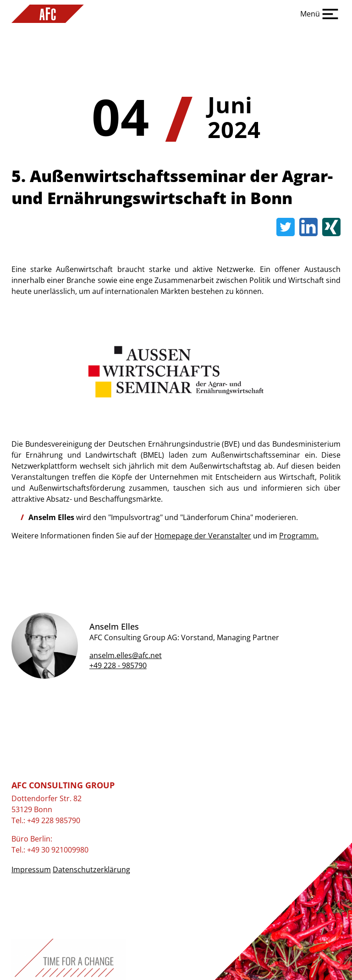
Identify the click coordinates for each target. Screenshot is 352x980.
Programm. (299, 536)
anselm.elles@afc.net (126, 655)
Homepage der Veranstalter (203, 536)
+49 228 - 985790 (118, 665)
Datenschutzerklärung (91, 869)
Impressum (31, 869)
